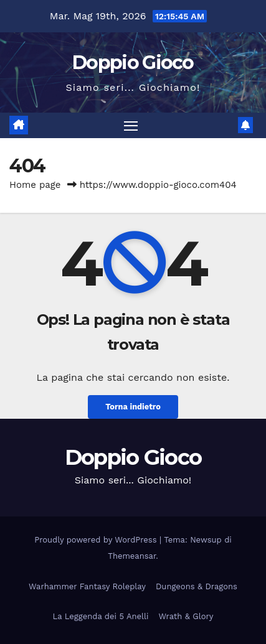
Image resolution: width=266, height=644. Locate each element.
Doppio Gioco (133, 63)
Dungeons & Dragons (197, 586)
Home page (35, 185)
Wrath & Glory (186, 616)
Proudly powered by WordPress (97, 540)
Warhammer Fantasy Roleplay (87, 586)
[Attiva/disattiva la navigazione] (131, 126)
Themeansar (132, 556)
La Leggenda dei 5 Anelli (101, 616)
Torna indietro (133, 407)
